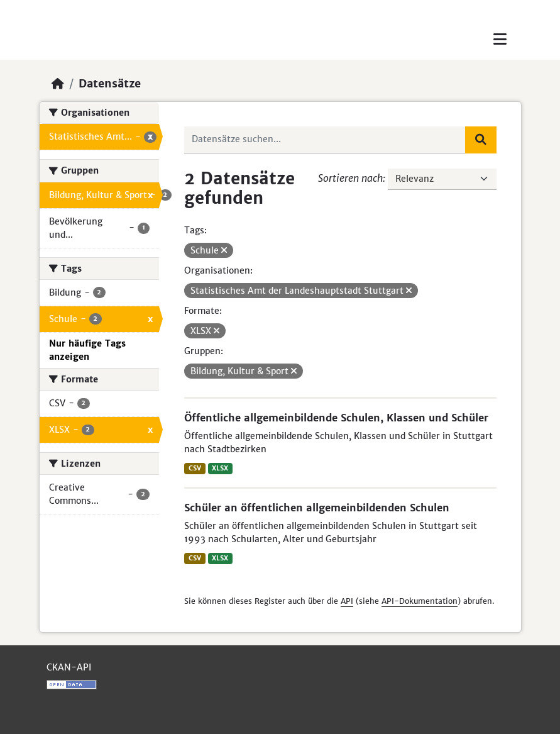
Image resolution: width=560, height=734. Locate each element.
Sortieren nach (350, 178)
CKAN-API (69, 667)
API (347, 601)
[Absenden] (481, 140)
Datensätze (110, 84)
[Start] (58, 84)
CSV (195, 468)
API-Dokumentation (420, 601)
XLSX (220, 468)
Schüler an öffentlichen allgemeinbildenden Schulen (317, 508)
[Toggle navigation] (500, 39)
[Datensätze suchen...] (325, 140)
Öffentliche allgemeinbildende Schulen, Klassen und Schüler (336, 418)
